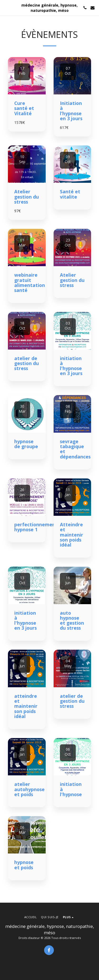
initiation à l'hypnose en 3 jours (71, 366)
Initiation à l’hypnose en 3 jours (71, 111)
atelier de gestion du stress (27, 363)
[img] (27, 76)
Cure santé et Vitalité (24, 108)
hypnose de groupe (26, 444)
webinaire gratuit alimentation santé (30, 282)
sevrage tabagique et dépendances (75, 449)
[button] (6, 7)
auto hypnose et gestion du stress (72, 620)
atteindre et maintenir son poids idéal (26, 706)
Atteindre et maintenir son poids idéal (72, 535)
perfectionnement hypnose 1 (36, 527)
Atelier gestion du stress (27, 197)
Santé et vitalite (70, 194)
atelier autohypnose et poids (29, 789)
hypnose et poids (24, 865)
